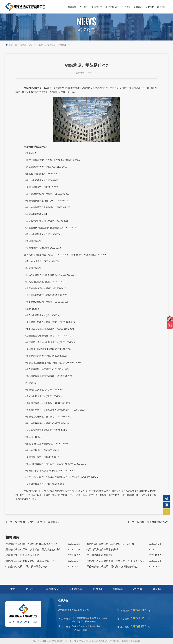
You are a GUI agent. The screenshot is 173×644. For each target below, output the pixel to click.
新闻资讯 (138, 7)
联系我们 (162, 7)
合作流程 (126, 7)
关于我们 (84, 7)
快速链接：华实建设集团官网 (75, 610)
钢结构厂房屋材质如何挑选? (152, 522)
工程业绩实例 (112, 7)
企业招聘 (150, 7)
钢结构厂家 (25, 45)
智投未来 (126, 641)
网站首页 (72, 7)
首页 (13, 589)
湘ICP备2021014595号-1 (98, 641)
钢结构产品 (97, 7)
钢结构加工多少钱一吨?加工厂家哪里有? (37, 522)
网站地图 (135, 641)
